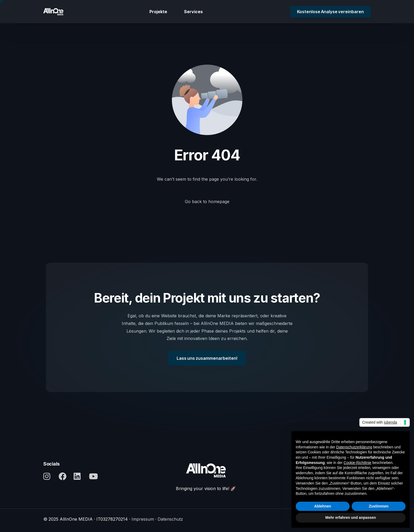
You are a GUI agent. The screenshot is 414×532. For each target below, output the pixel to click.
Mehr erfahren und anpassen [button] (351, 517)
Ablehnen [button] (323, 506)
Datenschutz (170, 519)
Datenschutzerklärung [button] (354, 447)
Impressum (143, 519)
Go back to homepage (207, 202)
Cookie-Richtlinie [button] (357, 463)
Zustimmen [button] (379, 506)
